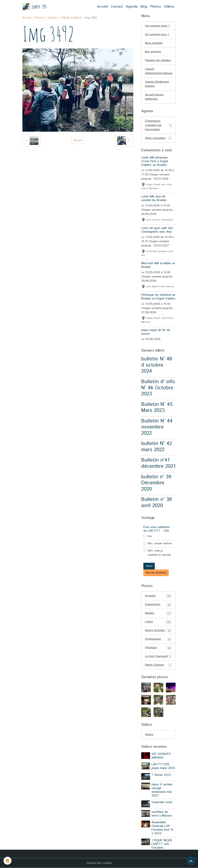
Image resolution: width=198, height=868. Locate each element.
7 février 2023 (161, 775)
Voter (149, 566)
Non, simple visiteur (160, 543)
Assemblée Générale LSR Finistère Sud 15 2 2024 (162, 828)
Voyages (158, 596)
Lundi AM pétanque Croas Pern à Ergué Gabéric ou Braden (155, 161)
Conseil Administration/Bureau (159, 71)
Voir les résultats (156, 573)
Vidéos (169, 7)
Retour (78, 140)
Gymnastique (158, 639)
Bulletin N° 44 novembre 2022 (157, 427)
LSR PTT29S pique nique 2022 (163, 766)
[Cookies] (7, 861)
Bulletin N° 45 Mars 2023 (157, 407)
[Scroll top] (191, 861)
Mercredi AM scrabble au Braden (158, 265)
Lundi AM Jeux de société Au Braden (154, 198)
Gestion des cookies (99, 863)
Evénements (158, 605)
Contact (117, 7)
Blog (144, 7)
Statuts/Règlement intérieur (157, 84)
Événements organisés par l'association (158, 125)
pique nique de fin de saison (156, 332)
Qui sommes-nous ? (157, 26)
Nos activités (153, 52)
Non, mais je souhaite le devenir (159, 553)
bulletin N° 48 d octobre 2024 (157, 365)
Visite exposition (158, 138)
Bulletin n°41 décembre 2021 (158, 463)
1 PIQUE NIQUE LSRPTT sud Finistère (162, 844)
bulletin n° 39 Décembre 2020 (156, 483)
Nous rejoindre (154, 43)
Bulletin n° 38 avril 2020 (156, 502)
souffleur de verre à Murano (162, 814)
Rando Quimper (158, 665)
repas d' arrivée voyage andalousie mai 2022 (162, 790)
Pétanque (158, 648)
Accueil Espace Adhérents (154, 97)
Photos (156, 7)
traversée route (162, 802)
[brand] (34, 7)
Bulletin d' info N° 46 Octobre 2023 (158, 388)
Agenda (132, 7)
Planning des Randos (158, 60)
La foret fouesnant (158, 656)
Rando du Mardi (71, 18)
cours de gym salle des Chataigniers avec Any (157, 230)
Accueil (102, 7)
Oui (150, 536)
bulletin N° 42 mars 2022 (157, 447)
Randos (53, 18)
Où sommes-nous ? (157, 34)
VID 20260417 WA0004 (161, 756)
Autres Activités (158, 630)
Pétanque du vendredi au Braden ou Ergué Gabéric (158, 297)
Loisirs (158, 622)
